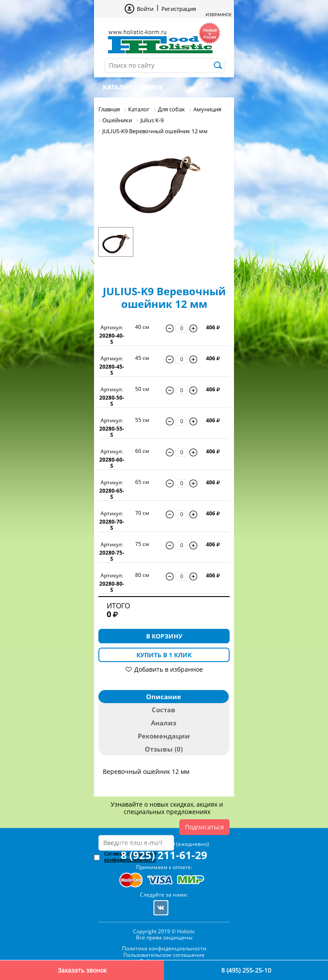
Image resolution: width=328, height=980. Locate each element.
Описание (164, 697)
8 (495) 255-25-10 (246, 970)
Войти (145, 9)
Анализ (164, 723)
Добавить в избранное (169, 669)
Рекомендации (164, 736)
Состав (164, 710)
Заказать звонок (82, 970)
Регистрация (179, 9)
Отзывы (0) (164, 749)
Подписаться (204, 827)
